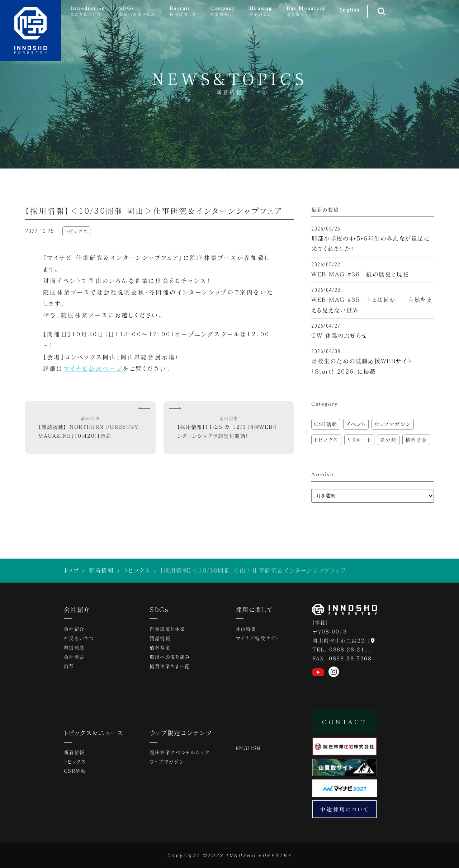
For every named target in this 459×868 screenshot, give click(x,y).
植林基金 (416, 440)
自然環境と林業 (167, 629)
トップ (72, 570)
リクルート (359, 440)
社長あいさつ (79, 638)
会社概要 (74, 657)
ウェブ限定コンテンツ (181, 733)
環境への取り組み (170, 657)
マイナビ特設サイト (257, 638)
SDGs (159, 610)
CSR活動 (326, 424)
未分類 (388, 440)
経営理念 (74, 648)
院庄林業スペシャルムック (179, 752)
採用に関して (254, 610)
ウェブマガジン (393, 424)
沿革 (69, 666)
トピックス (326, 440)
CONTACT (345, 722)
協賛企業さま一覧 (170, 666)
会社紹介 (77, 610)
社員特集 (246, 629)
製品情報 (160, 638)
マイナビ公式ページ (93, 368)
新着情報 (101, 570)
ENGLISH (248, 748)
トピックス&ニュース (94, 733)
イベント (356, 424)
